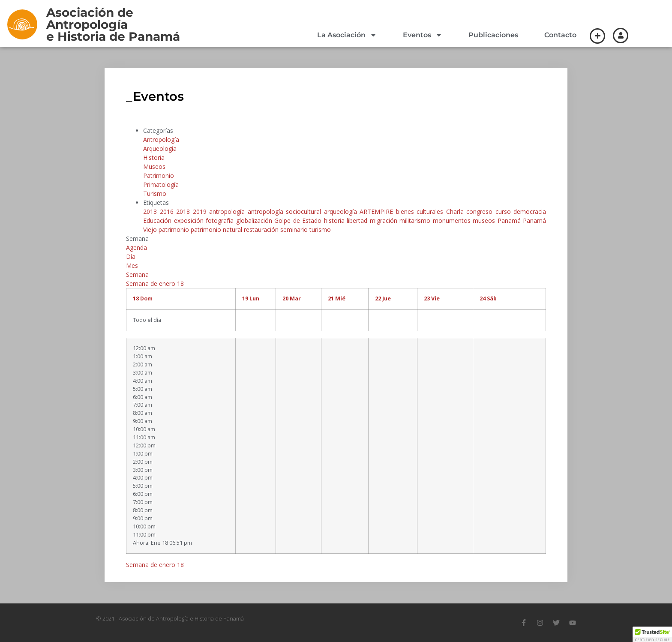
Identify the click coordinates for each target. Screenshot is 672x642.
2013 (151, 211)
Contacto (560, 35)
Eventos (423, 35)
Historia (154, 157)
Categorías (158, 130)
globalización (255, 220)
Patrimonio (159, 175)
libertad (358, 220)
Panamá (510, 220)
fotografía (221, 220)
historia (336, 220)
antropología (228, 211)
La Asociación (347, 35)
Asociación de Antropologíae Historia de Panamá (113, 24)
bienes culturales (421, 211)
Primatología (161, 184)
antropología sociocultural (286, 211)
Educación (159, 220)
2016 (168, 211)
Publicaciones (493, 35)
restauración (262, 229)
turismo (320, 229)
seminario (295, 229)
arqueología (342, 211)
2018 (184, 211)
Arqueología (160, 148)
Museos (154, 166)
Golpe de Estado (299, 220)
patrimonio (175, 229)
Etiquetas (156, 202)
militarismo (416, 220)
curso (505, 211)
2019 (201, 211)
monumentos (453, 220)
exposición (190, 220)
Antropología (161, 139)
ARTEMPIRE (378, 211)
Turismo (155, 193)
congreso (481, 211)
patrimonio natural (217, 229)
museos (485, 220)
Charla (456, 211)
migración (385, 220)
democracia (530, 211)
